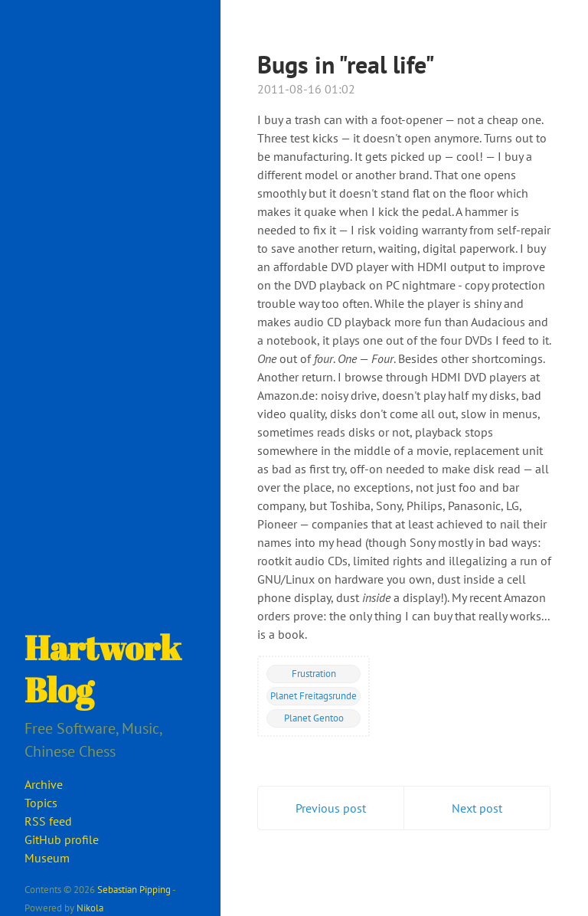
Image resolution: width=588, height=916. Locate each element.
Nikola (90, 908)
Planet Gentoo (314, 718)
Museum (47, 858)
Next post (477, 808)
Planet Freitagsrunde (314, 695)
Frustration (314, 673)
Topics (41, 803)
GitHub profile (62, 839)
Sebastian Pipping (134, 889)
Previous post (331, 808)
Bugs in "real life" (346, 64)
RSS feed (48, 821)
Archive (44, 784)
